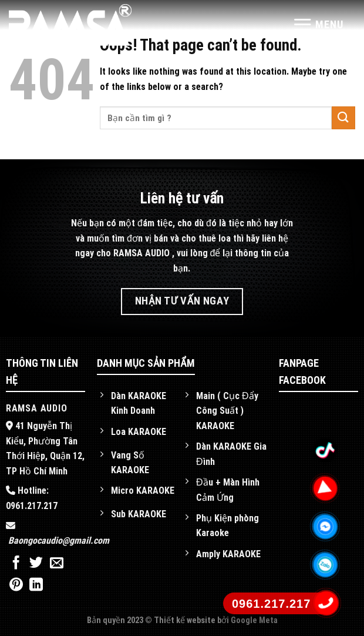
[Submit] (343, 118)
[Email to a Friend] (57, 564)
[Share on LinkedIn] (36, 585)
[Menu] (318, 24)
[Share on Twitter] (36, 564)
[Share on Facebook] (16, 564)
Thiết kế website (186, 620)
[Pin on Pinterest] (16, 585)
